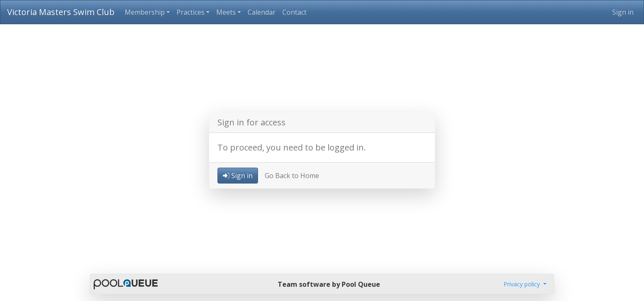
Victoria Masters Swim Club (61, 12)
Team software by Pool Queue (329, 284)
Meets (226, 12)
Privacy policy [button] (523, 284)
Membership (145, 12)
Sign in (623, 12)
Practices (190, 12)
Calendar (262, 12)
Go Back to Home (292, 176)
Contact (294, 12)
